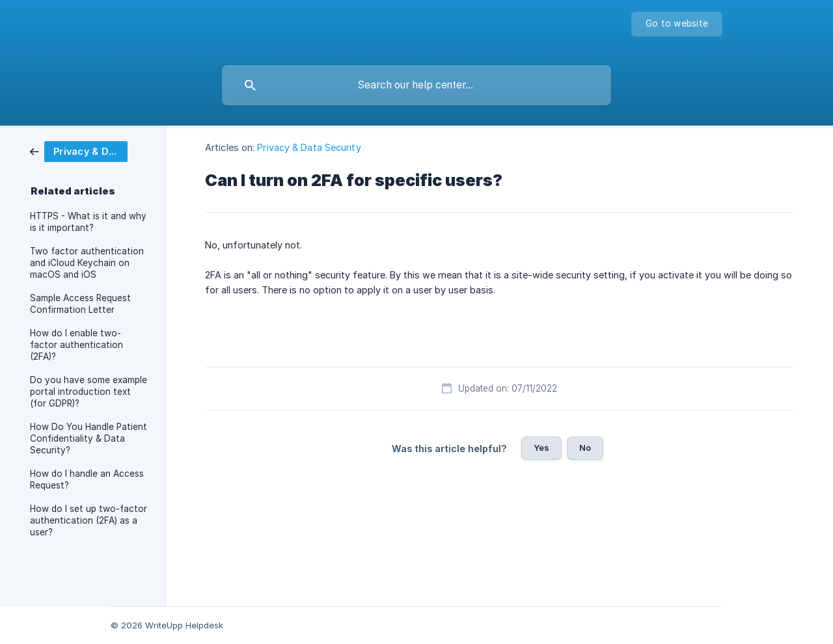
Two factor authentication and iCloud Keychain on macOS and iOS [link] (87, 263)
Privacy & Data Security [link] (309, 147)
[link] (79, 151)
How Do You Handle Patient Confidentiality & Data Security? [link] (89, 438)
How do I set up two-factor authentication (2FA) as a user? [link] (89, 520)
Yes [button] (541, 448)
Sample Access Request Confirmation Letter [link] (80, 304)
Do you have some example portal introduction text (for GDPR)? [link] (89, 392)
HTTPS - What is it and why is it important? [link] (88, 222)
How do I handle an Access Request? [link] (87, 479)
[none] (677, 24)
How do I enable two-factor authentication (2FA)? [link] (76, 345)
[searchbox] (416, 85)
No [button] (585, 448)
